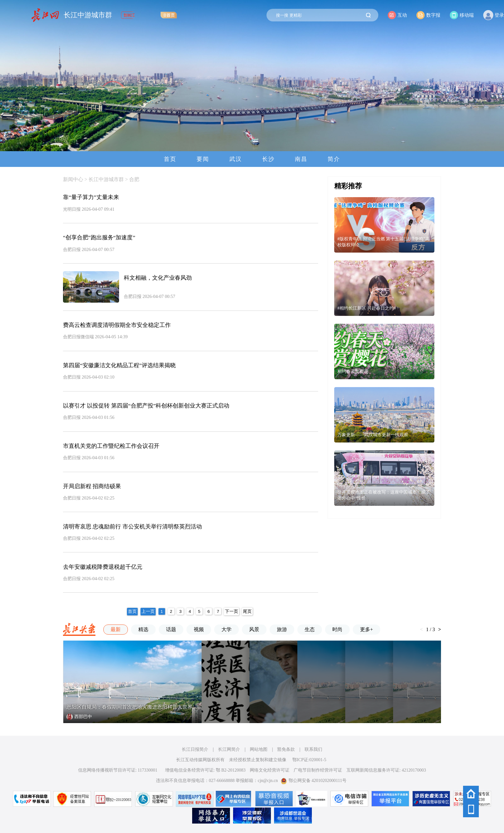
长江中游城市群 (88, 15)
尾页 (247, 611)
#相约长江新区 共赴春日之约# (367, 308)
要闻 (203, 159)
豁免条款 (286, 749)
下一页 (232, 611)
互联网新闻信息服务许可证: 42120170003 (386, 770)
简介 (334, 159)
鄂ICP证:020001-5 (309, 760)
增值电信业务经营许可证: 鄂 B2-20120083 (205, 770)
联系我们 (313, 749)
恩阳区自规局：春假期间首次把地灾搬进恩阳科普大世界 (129, 707)
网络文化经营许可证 (270, 770)
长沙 (268, 159)
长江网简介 (229, 749)
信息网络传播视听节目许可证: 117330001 (118, 770)
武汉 (236, 159)
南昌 (301, 159)
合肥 (134, 179)
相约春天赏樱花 (353, 371)
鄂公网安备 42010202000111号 (314, 781)
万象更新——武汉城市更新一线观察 (373, 435)
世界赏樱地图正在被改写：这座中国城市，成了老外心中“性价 (384, 495)
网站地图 (259, 749)
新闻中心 (73, 179)
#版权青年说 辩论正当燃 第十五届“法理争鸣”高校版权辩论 (384, 242)
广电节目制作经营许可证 (318, 770)
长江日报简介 (195, 749)
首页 (170, 159)
